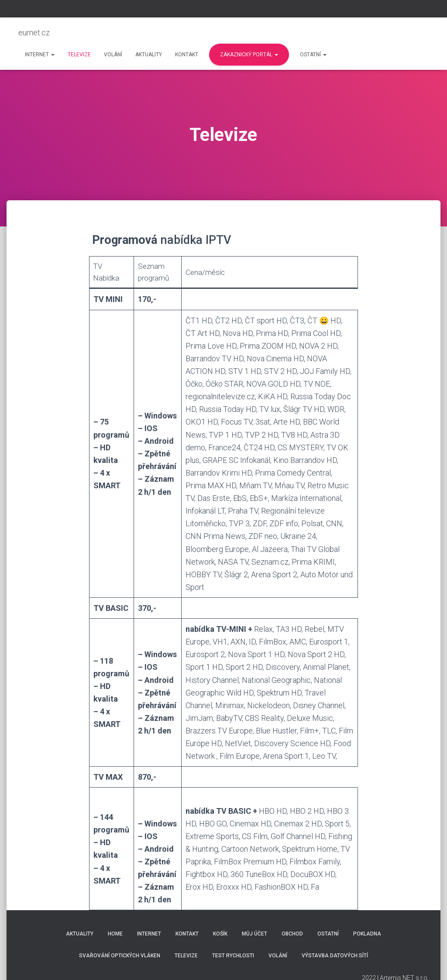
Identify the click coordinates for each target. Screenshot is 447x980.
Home (115, 934)
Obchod (292, 934)
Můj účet (254, 934)
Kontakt (187, 55)
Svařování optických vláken (120, 956)
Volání (113, 55)
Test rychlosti (233, 956)
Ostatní (313, 55)
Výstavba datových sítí (335, 956)
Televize (79, 55)
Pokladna (367, 934)
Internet (40, 55)
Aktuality (149, 55)
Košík (220, 934)
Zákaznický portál (249, 55)
